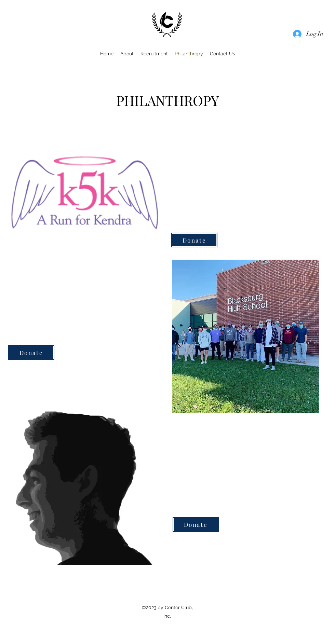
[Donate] (194, 240)
